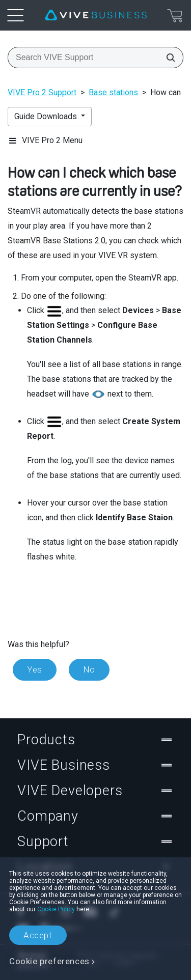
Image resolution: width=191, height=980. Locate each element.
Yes (35, 669)
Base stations (113, 92)
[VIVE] (96, 15)
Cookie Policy (56, 909)
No (89, 669)
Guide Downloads (47, 116)
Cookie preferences (49, 961)
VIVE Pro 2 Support (42, 92)
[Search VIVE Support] (168, 58)
